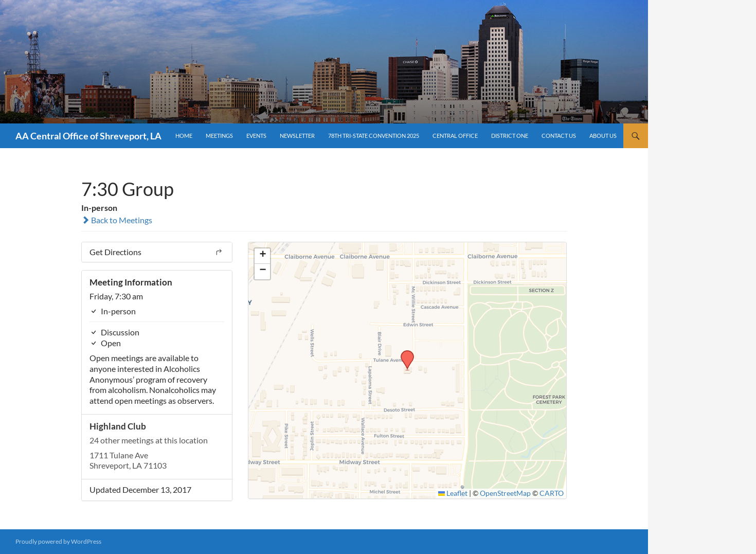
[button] (404, 353)
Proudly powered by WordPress (58, 541)
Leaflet (453, 493)
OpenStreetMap (505, 493)
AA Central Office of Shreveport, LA (88, 136)
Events (256, 136)
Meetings (219, 136)
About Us (603, 136)
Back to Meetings (117, 220)
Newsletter (297, 136)
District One (510, 136)
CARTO (552, 493)
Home (184, 136)
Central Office (455, 136)
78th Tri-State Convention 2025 (374, 136)
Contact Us (559, 136)
